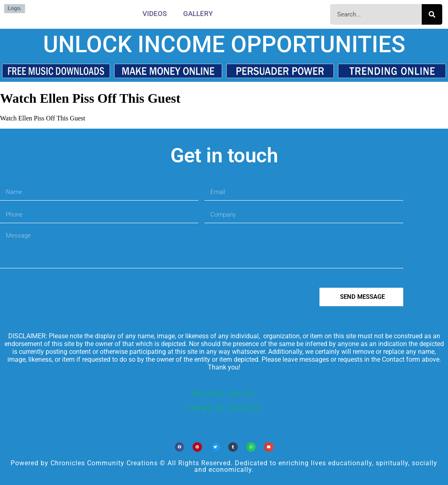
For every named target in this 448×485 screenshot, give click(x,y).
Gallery (198, 14)
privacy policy (224, 394)
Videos (155, 14)
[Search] (432, 14)
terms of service (224, 409)
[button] (180, 447)
